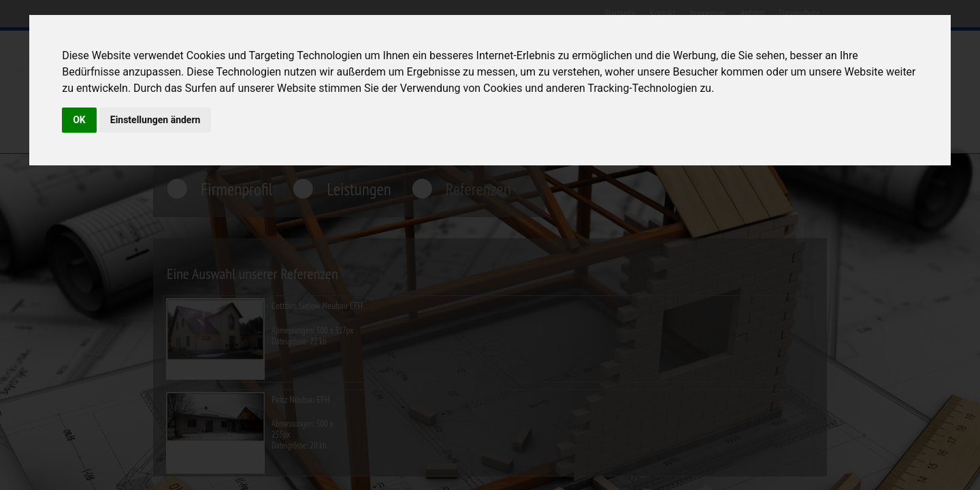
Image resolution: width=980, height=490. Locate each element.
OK (79, 120)
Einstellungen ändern (156, 120)
